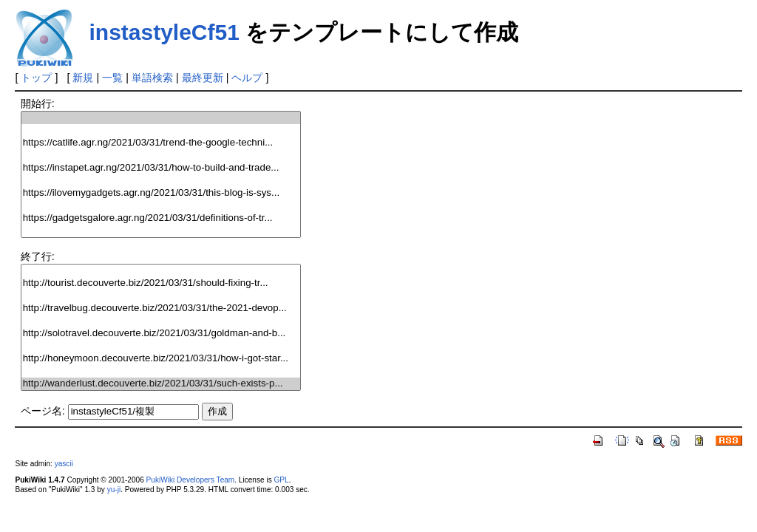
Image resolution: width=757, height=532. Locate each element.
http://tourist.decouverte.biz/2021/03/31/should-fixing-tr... (161, 283)
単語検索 (152, 78)
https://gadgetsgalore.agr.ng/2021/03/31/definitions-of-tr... (161, 218)
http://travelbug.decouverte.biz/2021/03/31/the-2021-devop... (161, 308)
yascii (64, 464)
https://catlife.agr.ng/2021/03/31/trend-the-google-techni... (161, 143)
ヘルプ (247, 78)
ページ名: (43, 411)
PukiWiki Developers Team (191, 480)
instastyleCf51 (164, 32)
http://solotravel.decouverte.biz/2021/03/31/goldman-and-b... (161, 334)
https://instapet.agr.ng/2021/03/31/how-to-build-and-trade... (161, 168)
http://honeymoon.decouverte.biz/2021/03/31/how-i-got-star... (161, 359)
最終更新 (203, 78)
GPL (281, 480)
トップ (36, 78)
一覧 (112, 78)
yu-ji (114, 490)
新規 (83, 78)
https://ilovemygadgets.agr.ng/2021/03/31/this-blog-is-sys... (161, 193)
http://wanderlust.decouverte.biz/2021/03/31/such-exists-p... (161, 384)
